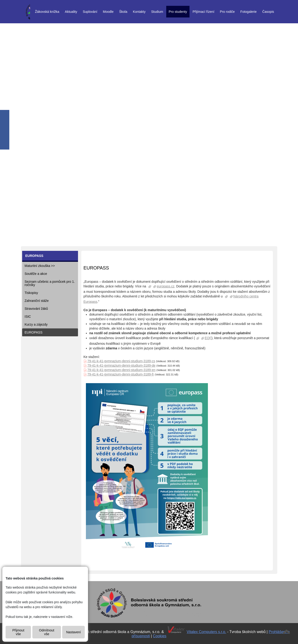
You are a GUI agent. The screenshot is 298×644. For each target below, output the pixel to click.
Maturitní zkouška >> (40, 266)
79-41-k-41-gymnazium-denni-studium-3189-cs (121, 361)
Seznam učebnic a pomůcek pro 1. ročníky (50, 283)
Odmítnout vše (47, 632)
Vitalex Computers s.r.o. (207, 632)
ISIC (28, 317)
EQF (208, 338)
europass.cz (165, 286)
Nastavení (73, 632)
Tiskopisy (31, 293)
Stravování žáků (36, 309)
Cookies (160, 636)
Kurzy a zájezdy (36, 324)
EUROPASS (34, 332)
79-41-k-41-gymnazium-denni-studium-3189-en (121, 370)
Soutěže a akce (36, 274)
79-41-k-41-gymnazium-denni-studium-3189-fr (121, 374)
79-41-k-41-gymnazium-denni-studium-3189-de (121, 365)
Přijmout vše (18, 632)
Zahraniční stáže (37, 301)
